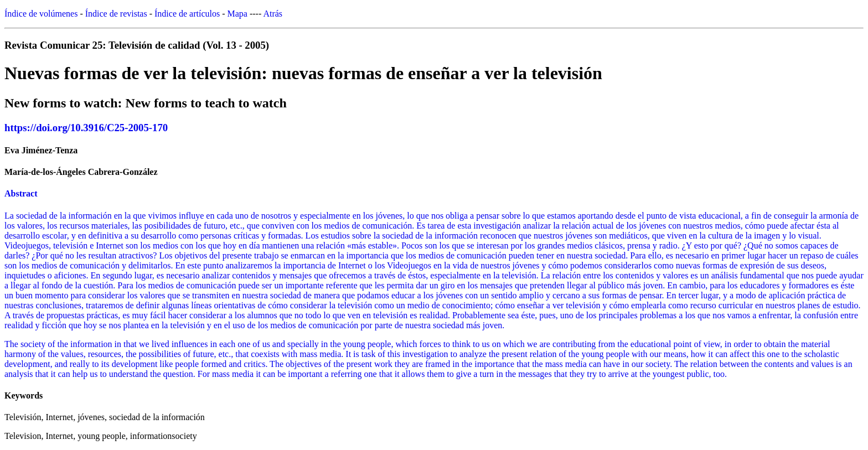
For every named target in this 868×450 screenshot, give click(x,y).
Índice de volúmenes (41, 14)
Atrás (273, 14)
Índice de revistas (116, 14)
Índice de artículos (187, 14)
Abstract (21, 193)
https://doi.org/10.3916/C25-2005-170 (86, 128)
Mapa (237, 14)
